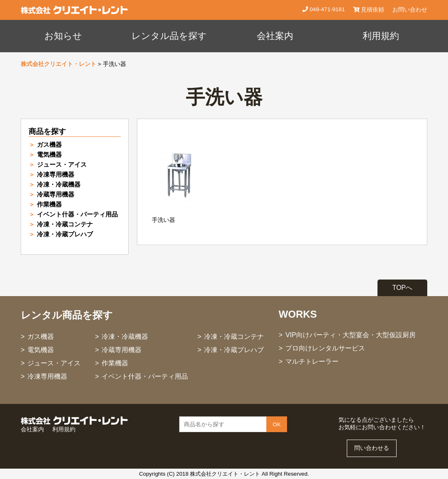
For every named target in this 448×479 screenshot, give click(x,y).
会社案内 (275, 36)
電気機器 (49, 154)
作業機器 (49, 204)
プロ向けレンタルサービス (325, 348)
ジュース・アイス (62, 164)
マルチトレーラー (312, 361)
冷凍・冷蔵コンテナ (65, 224)
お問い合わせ (410, 10)
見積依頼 (369, 10)
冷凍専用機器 (56, 174)
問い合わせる (372, 448)
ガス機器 (49, 145)
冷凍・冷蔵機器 (59, 184)
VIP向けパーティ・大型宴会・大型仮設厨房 (351, 335)
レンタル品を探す (169, 36)
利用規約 (381, 36)
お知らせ (63, 36)
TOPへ (403, 288)
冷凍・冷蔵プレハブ (65, 234)
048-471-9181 (326, 9)
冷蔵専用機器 (56, 194)
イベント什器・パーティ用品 (77, 214)
